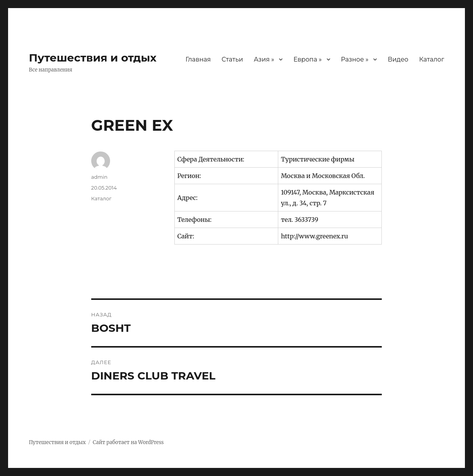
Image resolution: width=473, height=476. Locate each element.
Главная (198, 59)
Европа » (307, 59)
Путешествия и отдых (93, 58)
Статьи (232, 59)
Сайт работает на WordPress (128, 442)
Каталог (432, 59)
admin (99, 177)
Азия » (264, 59)
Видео (398, 59)
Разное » (355, 59)
